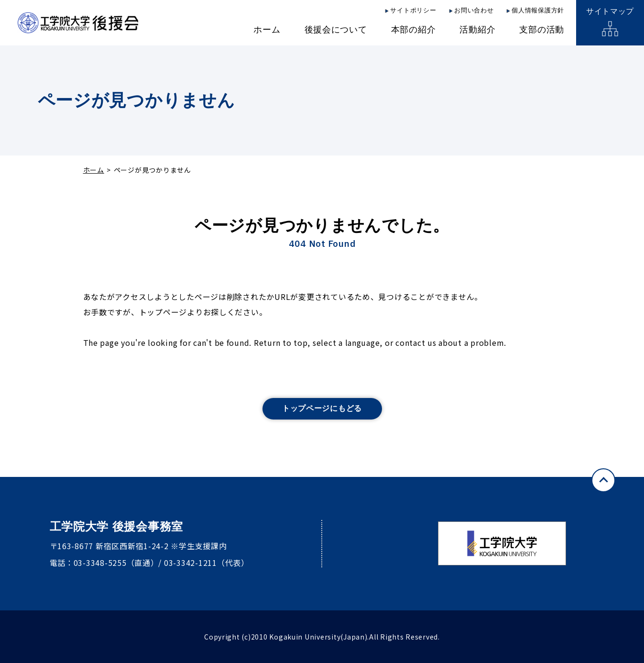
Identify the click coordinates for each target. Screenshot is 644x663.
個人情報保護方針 (538, 10)
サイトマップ (610, 11)
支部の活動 (542, 30)
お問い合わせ (474, 10)
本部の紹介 (414, 30)
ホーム (267, 30)
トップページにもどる (322, 408)
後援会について (336, 30)
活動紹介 (477, 30)
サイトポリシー (413, 10)
